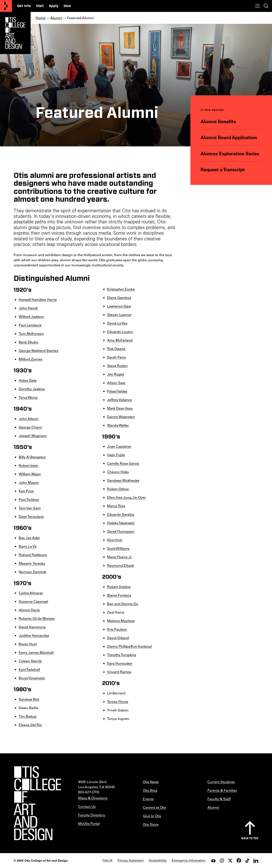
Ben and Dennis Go (123, 604)
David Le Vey (117, 323)
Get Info (24, 6)
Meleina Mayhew (121, 621)
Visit (40, 6)
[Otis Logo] (15, 33)
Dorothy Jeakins (32, 389)
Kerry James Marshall (36, 652)
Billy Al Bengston (32, 457)
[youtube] (213, 861)
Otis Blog (150, 790)
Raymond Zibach (121, 565)
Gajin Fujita (116, 455)
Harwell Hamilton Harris (38, 299)
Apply (54, 6)
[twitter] (230, 861)
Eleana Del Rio (30, 725)
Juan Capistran (119, 446)
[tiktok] (247, 861)
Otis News (151, 782)
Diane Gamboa (119, 298)
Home (41, 18)
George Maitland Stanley (39, 350)
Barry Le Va (28, 546)
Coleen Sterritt (30, 661)
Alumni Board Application (229, 137)
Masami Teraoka (32, 563)
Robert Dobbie (119, 587)
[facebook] (239, 861)
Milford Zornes (30, 359)
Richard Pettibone (33, 555)
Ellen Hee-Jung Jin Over (126, 497)
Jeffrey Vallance (120, 400)
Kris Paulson (117, 629)
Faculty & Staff (219, 799)
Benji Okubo (28, 342)
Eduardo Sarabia (121, 514)
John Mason (29, 482)
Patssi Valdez (117, 391)
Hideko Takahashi (121, 523)
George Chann (30, 427)
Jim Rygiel (115, 374)
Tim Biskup (28, 716)
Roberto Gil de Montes (37, 618)
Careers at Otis (154, 807)
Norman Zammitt (32, 572)
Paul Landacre (30, 325)
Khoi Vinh (115, 540)
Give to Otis (152, 816)
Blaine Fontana (119, 595)
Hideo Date (28, 380)
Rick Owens (116, 349)
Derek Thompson (121, 531)
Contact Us (87, 806)
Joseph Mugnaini (33, 436)
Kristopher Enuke (121, 289)
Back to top (250, 838)
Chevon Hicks (118, 472)
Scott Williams (118, 548)
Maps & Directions (93, 798)
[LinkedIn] (256, 861)
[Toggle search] (266, 6)
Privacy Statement (131, 860)
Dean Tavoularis (31, 516)
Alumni (56, 18)
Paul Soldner (29, 499)
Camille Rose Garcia (123, 463)
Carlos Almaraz (31, 593)
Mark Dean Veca (120, 408)
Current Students (221, 782)
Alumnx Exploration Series (230, 153)
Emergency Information (189, 860)
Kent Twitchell (29, 669)
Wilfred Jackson (31, 316)
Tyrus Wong (28, 397)
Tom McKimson (31, 333)
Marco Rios (116, 506)
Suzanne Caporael (33, 601)
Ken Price (26, 491)
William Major (30, 474)
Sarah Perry (117, 357)
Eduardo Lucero (120, 332)
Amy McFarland (120, 340)
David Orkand (118, 638)
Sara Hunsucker (120, 663)
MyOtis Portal (89, 823)
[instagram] (222, 861)
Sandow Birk (29, 699)
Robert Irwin (28, 465)
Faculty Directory (92, 815)
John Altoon (29, 419)
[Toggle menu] (258, 6)
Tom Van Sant (30, 508)
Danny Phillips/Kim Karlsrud (129, 646)
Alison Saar (116, 383)
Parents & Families (222, 790)
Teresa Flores (118, 702)
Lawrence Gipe (119, 306)
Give (67, 6)
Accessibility (158, 860)
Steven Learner (119, 315)
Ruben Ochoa (118, 489)
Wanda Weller (118, 425)
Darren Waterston (121, 417)
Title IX (107, 860)
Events (148, 799)
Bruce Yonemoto (32, 678)
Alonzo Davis (29, 610)
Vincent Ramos (119, 672)
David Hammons (32, 627)
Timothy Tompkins (122, 655)
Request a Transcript (223, 169)
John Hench (28, 308)
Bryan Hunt (28, 644)
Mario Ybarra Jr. (120, 557)
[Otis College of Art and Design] (6, 6)
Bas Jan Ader (29, 538)
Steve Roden (117, 366)
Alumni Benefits (218, 121)
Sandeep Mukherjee (123, 480)
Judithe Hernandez (34, 635)
